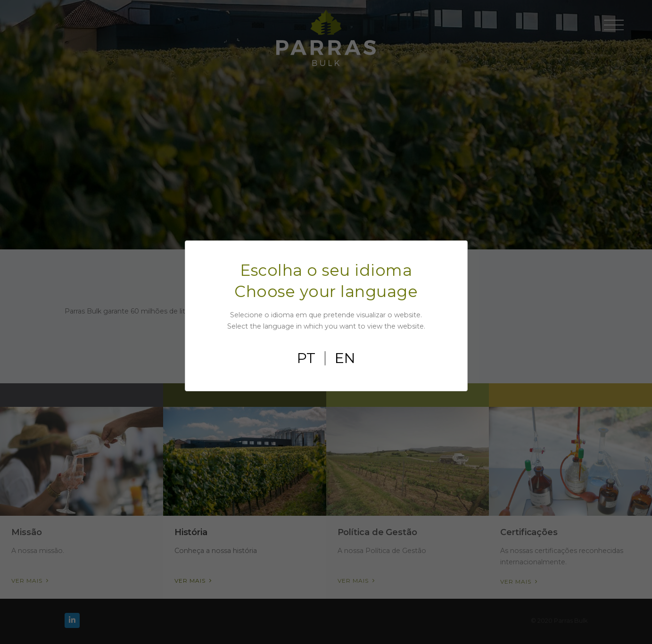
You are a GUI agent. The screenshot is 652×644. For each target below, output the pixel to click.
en (345, 358)
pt (306, 358)
